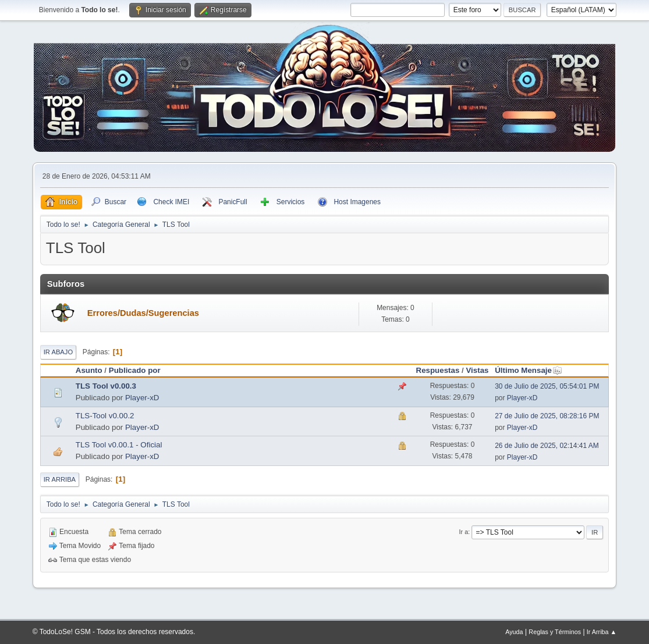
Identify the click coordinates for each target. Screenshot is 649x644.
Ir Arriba (60, 479)
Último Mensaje (529, 370)
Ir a (464, 532)
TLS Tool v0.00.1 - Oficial (119, 445)
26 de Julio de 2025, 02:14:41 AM (547, 446)
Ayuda (514, 632)
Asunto (89, 370)
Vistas (477, 370)
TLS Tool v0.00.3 (106, 386)
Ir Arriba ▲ (602, 632)
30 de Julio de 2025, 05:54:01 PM (547, 386)
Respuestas (438, 370)
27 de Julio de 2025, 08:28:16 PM (547, 416)
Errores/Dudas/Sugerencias (143, 313)
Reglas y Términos (555, 632)
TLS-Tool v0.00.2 (105, 416)
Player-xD (142, 398)
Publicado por (135, 370)
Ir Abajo (58, 352)
